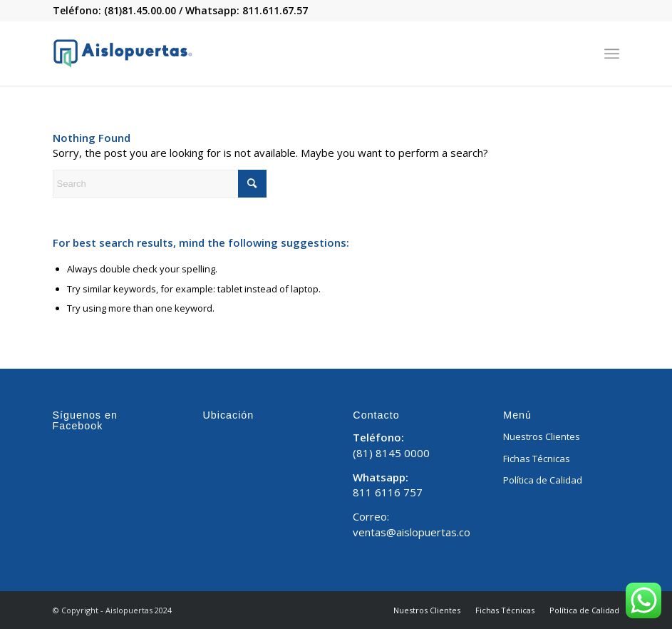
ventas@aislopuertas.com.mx (425, 532)
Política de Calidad (543, 480)
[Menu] (612, 53)
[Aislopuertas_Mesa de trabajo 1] (123, 53)
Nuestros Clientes (542, 436)
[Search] (160, 184)
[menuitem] (612, 53)
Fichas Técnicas (537, 459)
